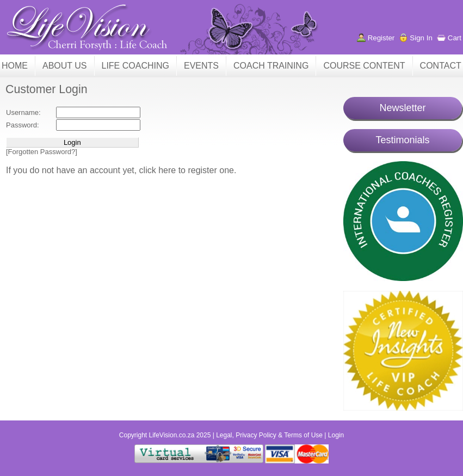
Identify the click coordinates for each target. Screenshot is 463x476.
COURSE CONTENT (364, 66)
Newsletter (402, 108)
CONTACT (441, 66)
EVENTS (201, 66)
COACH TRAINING (271, 66)
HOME (15, 66)
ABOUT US (65, 66)
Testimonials (402, 140)
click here (159, 170)
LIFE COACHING (135, 66)
